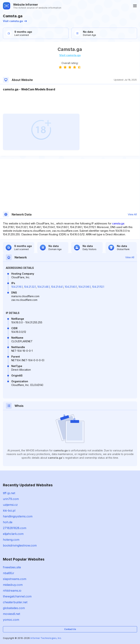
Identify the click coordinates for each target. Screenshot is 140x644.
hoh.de (8, 522)
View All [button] (132, 214)
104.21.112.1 (98, 287)
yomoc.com (11, 620)
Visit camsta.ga (15, 21)
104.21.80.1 (71, 287)
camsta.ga (118, 223)
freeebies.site (12, 567)
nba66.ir (9, 573)
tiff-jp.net (9, 493)
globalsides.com (14, 608)
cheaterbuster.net (15, 602)
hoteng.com (11, 540)
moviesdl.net (11, 614)
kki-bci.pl (9, 511)
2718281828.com (15, 528)
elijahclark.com (13, 534)
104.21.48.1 (43, 287)
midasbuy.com (13, 585)
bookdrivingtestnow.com (20, 545)
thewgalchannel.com (17, 596)
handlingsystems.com (18, 516)
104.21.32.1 (30, 287)
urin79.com (11, 499)
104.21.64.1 (57, 287)
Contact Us (70, 629)
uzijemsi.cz (10, 505)
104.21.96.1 (84, 287)
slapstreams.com (15, 579)
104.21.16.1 (17, 287)
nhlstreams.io (12, 591)
